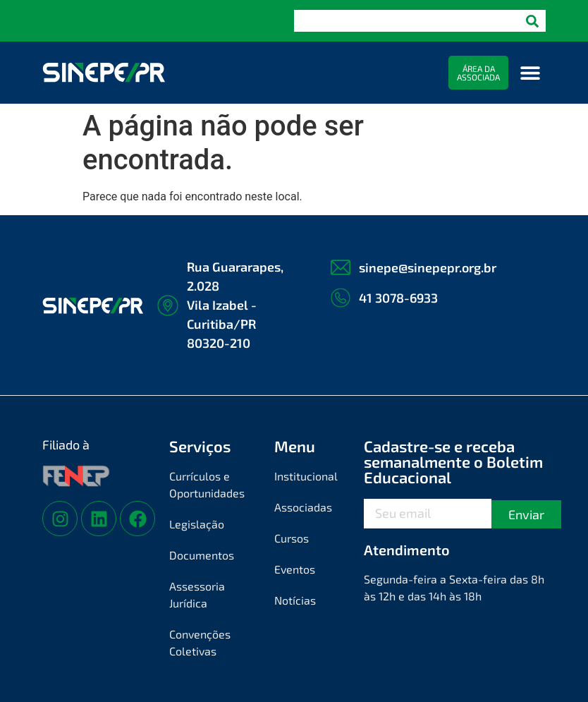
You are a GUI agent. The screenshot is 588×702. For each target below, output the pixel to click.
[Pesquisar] (532, 21)
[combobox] (406, 21)
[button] (530, 73)
